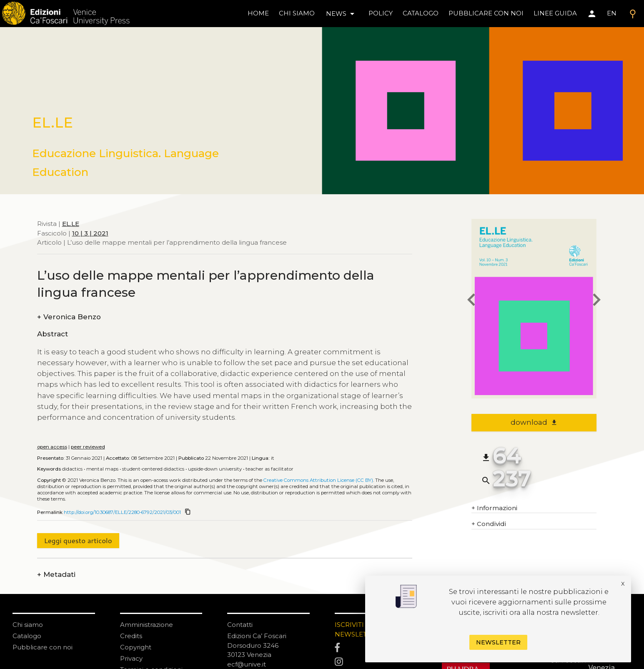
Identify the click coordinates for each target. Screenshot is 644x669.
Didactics (72, 469)
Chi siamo (28, 625)
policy (381, 13)
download (534, 422)
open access (52, 447)
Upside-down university (215, 469)
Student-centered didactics (153, 469)
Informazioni (494, 508)
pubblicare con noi (486, 13)
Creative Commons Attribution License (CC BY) (318, 480)
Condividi (489, 524)
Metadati (56, 575)
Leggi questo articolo (78, 540)
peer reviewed (88, 447)
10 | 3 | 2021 (90, 233)
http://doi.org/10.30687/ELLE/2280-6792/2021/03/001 (122, 512)
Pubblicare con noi (43, 647)
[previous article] (471, 301)
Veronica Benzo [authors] (69, 317)
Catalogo (27, 636)
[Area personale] (592, 14)
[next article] (596, 301)
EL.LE (71, 224)
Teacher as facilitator (269, 469)
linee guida (555, 13)
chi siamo (297, 13)
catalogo (421, 13)
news (342, 14)
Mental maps (102, 469)
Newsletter (498, 642)
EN (612, 13)
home (258, 13)
